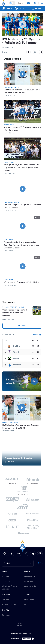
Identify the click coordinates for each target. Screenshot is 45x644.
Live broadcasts (12, 87)
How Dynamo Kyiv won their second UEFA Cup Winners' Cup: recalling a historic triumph (22, 168)
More (37, 335)
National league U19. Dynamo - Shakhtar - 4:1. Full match (22, 206)
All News (22, 326)
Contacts (6, 615)
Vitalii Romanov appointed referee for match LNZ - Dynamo (15, 313)
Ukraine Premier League (13, 307)
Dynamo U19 (9, 125)
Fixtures (5, 600)
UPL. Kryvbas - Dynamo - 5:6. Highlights (21, 282)
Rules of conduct (10, 604)
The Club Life (10, 162)
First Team (9, 240)
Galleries (29, 581)
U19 (26, 604)
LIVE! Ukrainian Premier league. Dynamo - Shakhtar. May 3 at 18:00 (22, 91)
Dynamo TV (30, 577)
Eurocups (6, 581)
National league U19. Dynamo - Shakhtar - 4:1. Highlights (22, 129)
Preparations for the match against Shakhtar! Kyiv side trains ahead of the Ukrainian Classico (21, 245)
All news (5, 577)
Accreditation (31, 586)
